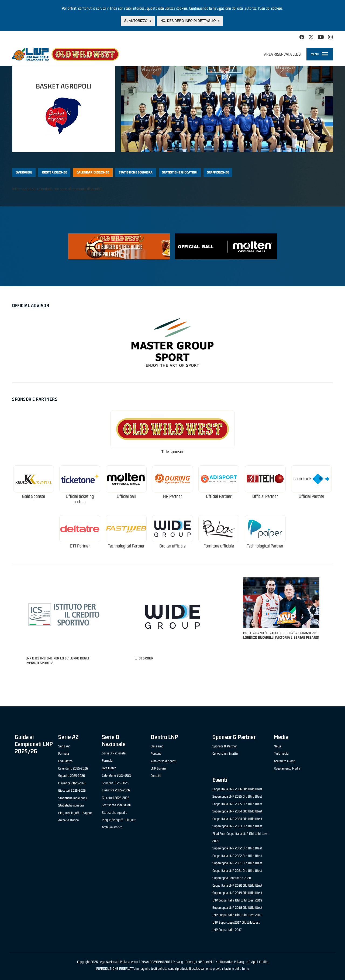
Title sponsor (172, 452)
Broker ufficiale (172, 546)
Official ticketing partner (80, 499)
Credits (264, 962)
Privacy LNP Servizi (199, 962)
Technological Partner (126, 546)
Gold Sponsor (34, 496)
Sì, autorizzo (136, 21)
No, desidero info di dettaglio (188, 21)
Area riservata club (282, 54)
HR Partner (172, 496)
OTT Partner (80, 546)
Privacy (178, 962)
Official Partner (219, 496)
